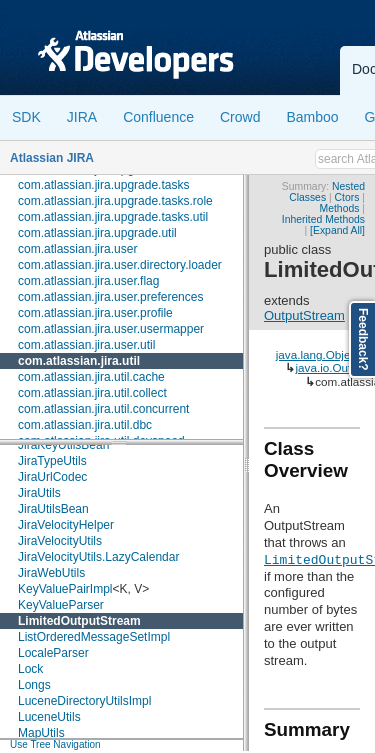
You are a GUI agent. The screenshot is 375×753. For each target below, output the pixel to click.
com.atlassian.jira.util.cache (91, 377)
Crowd (240, 117)
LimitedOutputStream (79, 621)
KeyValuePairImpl (65, 589)
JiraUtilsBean (53, 509)
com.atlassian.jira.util (79, 361)
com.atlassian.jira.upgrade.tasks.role (115, 201)
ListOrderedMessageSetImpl (94, 637)
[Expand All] (337, 230)
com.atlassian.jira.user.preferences (110, 297)
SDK (26, 117)
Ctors (347, 197)
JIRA (82, 117)
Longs (34, 685)
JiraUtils (39, 493)
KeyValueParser (61, 605)
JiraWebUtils (51, 573)
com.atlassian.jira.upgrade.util (97, 233)
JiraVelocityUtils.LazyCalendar (98, 557)
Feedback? (363, 339)
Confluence (158, 117)
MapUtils (41, 733)
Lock (30, 669)
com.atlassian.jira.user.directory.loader (120, 265)
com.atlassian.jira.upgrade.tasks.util (113, 217)
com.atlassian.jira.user (77, 249)
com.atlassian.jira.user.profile (95, 313)
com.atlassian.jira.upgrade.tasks (103, 185)
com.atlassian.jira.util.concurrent (103, 409)
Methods (340, 208)
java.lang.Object (318, 354)
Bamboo (312, 117)
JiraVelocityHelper (66, 525)
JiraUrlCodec (52, 477)
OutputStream (304, 315)
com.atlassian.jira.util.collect (92, 393)
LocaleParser (53, 653)
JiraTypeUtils (52, 461)
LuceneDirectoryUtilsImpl (84, 701)
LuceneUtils (49, 717)
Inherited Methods (323, 219)
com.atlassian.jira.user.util (86, 345)
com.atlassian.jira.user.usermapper (111, 329)
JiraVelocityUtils (60, 541)
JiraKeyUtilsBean (63, 445)
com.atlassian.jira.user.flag (88, 281)
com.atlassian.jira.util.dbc (85, 425)
